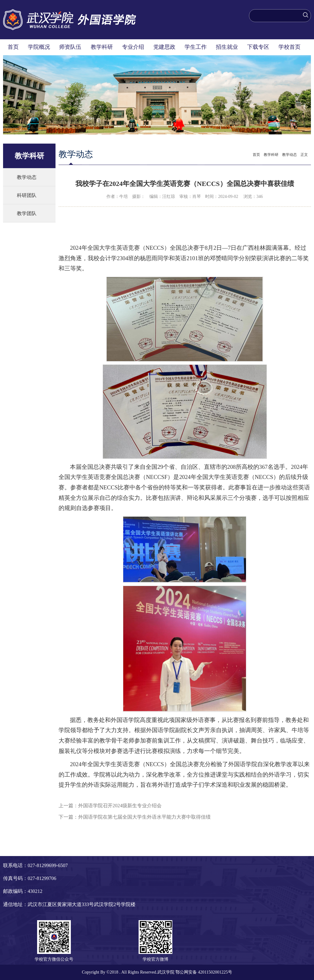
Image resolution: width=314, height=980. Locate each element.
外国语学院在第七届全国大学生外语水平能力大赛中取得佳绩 (144, 817)
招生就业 (227, 47)
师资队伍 (70, 47)
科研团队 (27, 195)
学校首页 (289, 47)
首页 (13, 47)
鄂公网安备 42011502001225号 (204, 972)
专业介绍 (133, 47)
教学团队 (27, 213)
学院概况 (39, 47)
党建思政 (164, 47)
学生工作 (196, 47)
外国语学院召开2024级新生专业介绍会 (120, 806)
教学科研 (102, 47)
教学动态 (27, 177)
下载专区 (258, 47)
